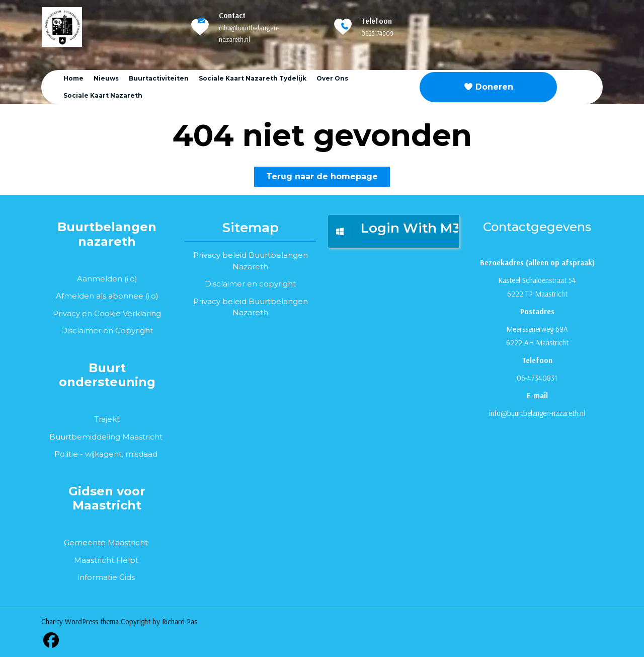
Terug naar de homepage (328, 178)
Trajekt (107, 419)
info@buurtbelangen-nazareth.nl (537, 413)
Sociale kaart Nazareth (103, 95)
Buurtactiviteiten (159, 78)
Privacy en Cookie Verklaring (107, 313)
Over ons (332, 78)
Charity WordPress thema (80, 622)
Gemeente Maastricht (106, 542)
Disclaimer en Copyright (107, 331)
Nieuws (106, 78)
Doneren (488, 87)
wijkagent (103, 454)
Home (73, 78)
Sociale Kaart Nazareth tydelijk (253, 78)
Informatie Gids (106, 577)
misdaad (141, 454)
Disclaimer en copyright (250, 284)
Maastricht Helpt (106, 560)
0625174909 (377, 33)
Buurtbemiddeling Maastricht (106, 437)
